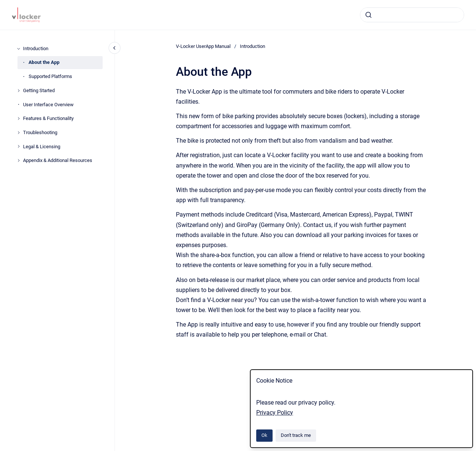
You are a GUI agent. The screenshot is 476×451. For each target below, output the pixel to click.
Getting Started (39, 90)
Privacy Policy (275, 413)
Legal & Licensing (42, 147)
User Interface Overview (48, 105)
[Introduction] (19, 49)
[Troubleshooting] (19, 133)
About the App (44, 62)
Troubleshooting (40, 132)
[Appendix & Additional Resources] (19, 160)
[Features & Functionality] (19, 119)
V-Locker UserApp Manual (203, 46)
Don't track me (296, 435)
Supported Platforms (50, 76)
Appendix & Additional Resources (58, 160)
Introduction (36, 48)
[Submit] (369, 15)
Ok (264, 435)
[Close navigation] (115, 48)
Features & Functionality (48, 118)
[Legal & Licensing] (19, 146)
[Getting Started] (19, 91)
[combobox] (412, 15)
